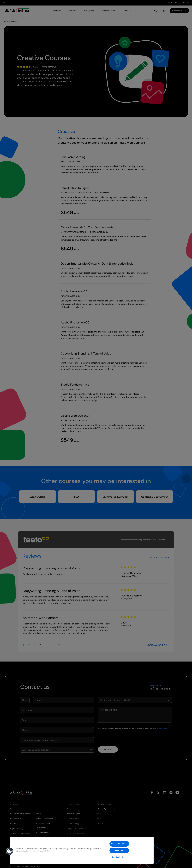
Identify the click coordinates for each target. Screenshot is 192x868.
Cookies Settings (119, 857)
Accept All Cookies (119, 844)
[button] (9, 851)
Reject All (119, 850)
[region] (82, 850)
